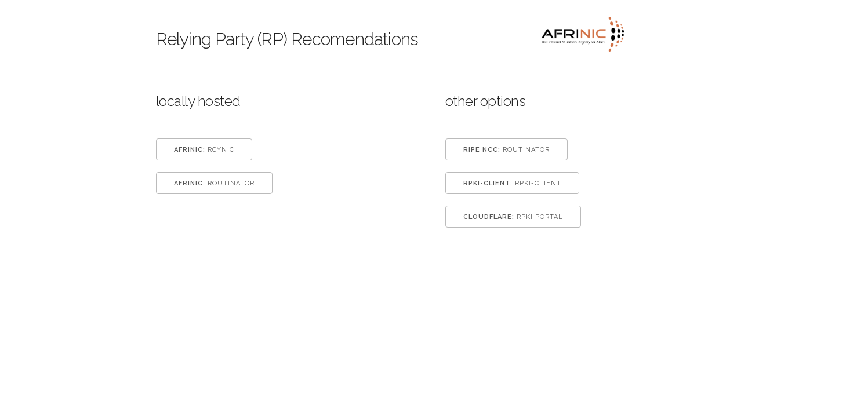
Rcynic (204, 150)
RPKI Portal (513, 217)
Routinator (214, 183)
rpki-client (512, 183)
